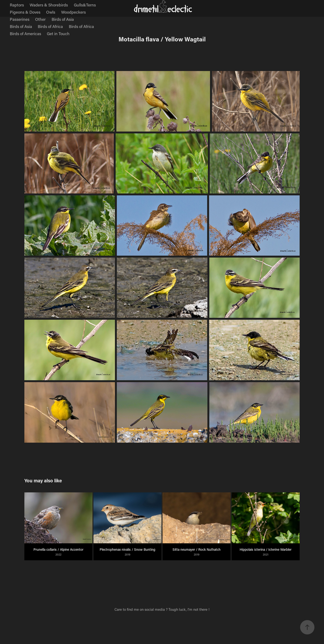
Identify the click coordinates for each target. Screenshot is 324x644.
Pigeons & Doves (25, 12)
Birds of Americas (25, 33)
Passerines (20, 19)
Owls (51, 12)
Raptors (17, 5)
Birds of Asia (63, 19)
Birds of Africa (50, 26)
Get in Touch (58, 33)
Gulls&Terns (85, 5)
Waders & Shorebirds (49, 5)
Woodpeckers (73, 12)
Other (40, 19)
